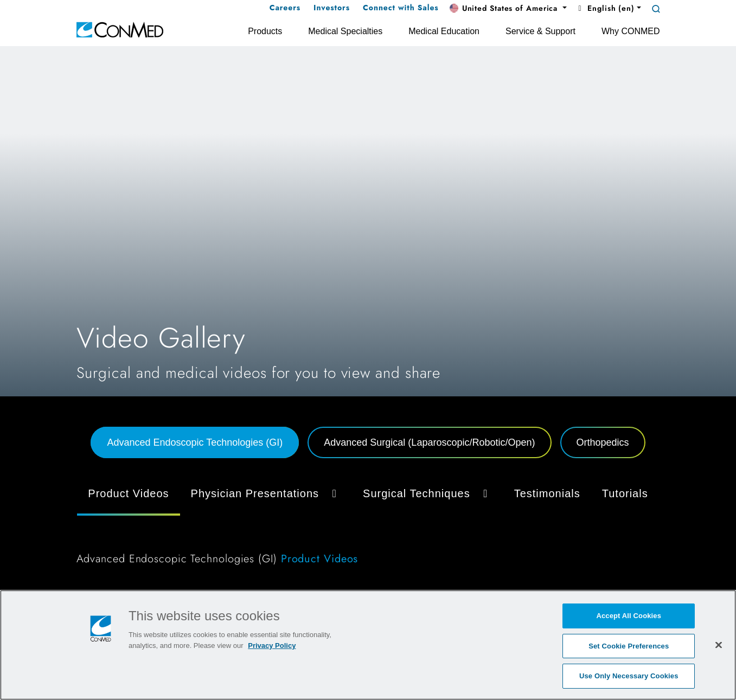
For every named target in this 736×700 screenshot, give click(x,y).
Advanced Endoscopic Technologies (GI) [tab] (195, 442)
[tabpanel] (368, 526)
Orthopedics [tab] (603, 442)
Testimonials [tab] (547, 493)
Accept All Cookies (629, 616)
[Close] (719, 645)
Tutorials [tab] (625, 493)
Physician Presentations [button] (266, 493)
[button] (508, 9)
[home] (120, 29)
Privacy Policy (272, 646)
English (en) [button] (605, 8)
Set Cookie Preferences (629, 646)
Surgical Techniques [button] (428, 493)
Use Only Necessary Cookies (629, 676)
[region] (368, 645)
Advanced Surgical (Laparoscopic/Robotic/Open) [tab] (429, 442)
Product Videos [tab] (128, 493)
